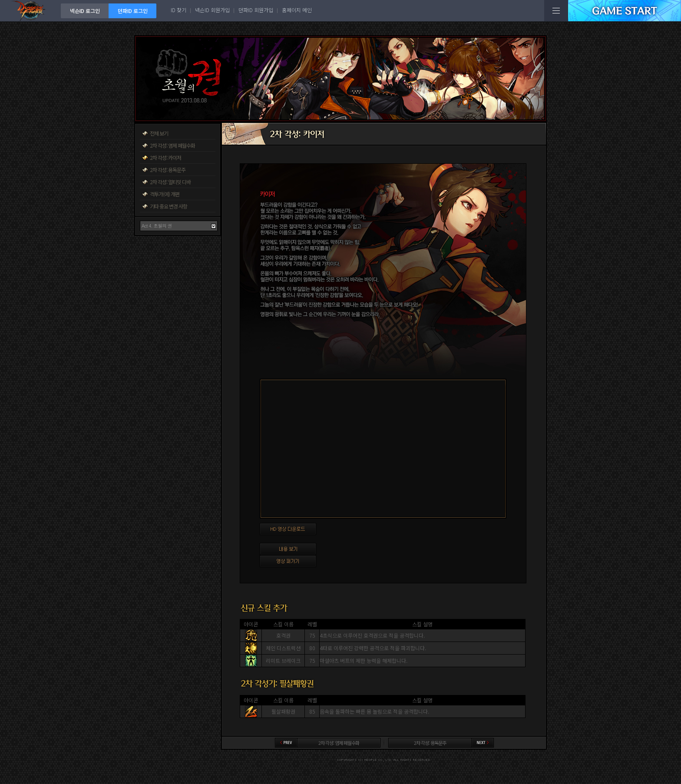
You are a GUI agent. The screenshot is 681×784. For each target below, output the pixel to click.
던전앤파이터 (30, 11)
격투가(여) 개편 (165, 194)
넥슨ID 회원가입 (212, 10)
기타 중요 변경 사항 (169, 206)
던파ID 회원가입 (256, 10)
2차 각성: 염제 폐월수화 (172, 145)
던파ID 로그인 (133, 11)
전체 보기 (159, 133)
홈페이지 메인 (297, 10)
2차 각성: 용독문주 (168, 170)
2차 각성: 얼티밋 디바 (170, 182)
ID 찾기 (179, 10)
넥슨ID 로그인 (85, 11)
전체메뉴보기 (556, 11)
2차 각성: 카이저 (165, 157)
